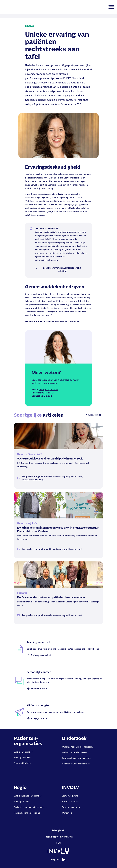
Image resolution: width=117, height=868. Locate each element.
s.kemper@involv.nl (49, 389)
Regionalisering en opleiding (27, 813)
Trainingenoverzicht (41, 655)
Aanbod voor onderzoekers (74, 752)
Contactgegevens (70, 796)
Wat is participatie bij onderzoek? (77, 747)
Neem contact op (39, 689)
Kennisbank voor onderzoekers (76, 758)
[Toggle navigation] (111, 7)
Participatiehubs (22, 802)
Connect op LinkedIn (42, 396)
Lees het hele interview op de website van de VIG (54, 321)
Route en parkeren (70, 802)
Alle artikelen (95, 415)
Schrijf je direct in (39, 718)
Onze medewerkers (71, 807)
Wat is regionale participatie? (28, 796)
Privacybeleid (59, 830)
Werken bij (67, 813)
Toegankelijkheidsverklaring (59, 837)
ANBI (59, 843)
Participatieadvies (22, 757)
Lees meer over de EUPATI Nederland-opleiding (62, 269)
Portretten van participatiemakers (30, 807)
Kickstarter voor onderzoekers (76, 764)
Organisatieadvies (22, 763)
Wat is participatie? (23, 752)
